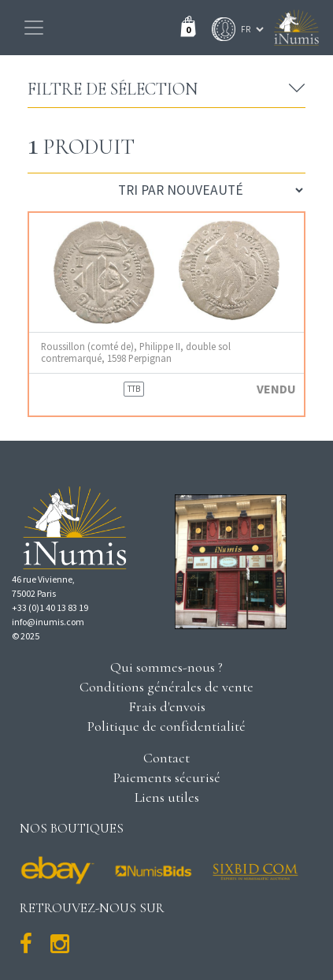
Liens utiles (167, 797)
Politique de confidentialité (166, 726)
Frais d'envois (167, 706)
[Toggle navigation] (34, 28)
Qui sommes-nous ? (166, 667)
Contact (166, 758)
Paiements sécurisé (167, 777)
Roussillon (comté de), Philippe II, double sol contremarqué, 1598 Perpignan (136, 352)
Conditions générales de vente (166, 687)
